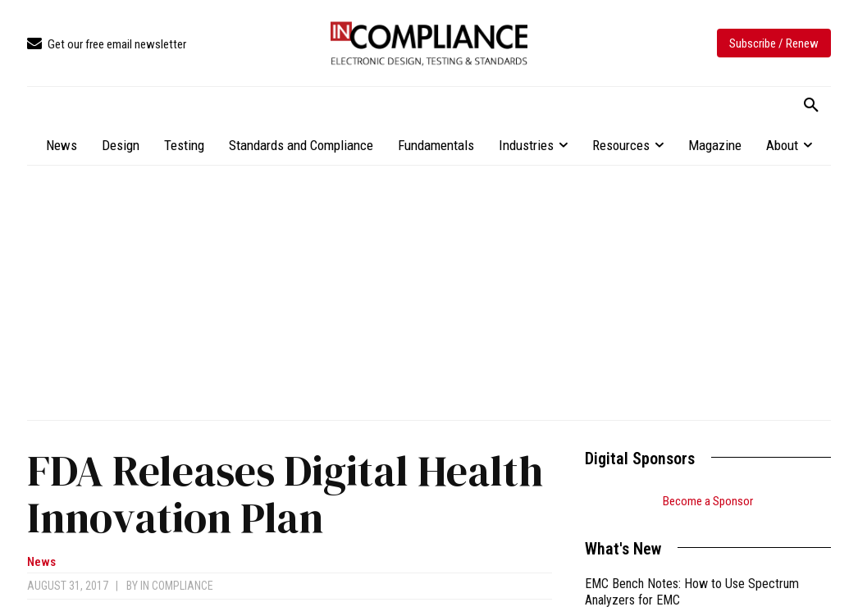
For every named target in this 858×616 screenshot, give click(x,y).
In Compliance (177, 586)
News (41, 562)
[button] (811, 106)
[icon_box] (107, 45)
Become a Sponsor (708, 501)
